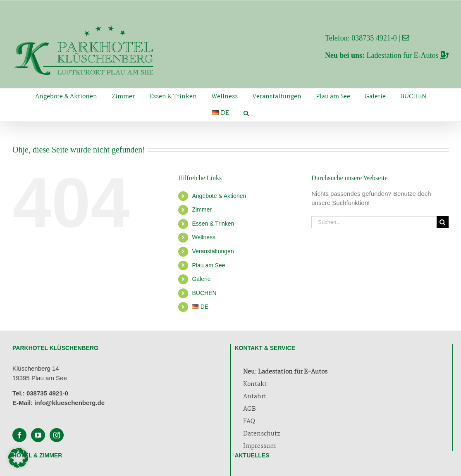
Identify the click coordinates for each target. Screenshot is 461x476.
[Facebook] (19, 435)
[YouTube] (38, 435)
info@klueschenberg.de (69, 403)
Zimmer (202, 209)
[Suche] (443, 222)
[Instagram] (57, 435)
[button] (246, 113)
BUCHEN (204, 293)
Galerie (201, 279)
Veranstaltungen (213, 251)
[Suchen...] (374, 222)
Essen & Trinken (213, 224)
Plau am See (208, 265)
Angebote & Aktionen (219, 196)
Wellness (204, 237)
